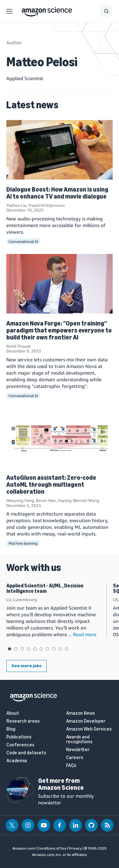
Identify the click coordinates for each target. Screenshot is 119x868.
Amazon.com (24, 848)
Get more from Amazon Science (61, 784)
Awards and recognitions (79, 739)
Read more (85, 634)
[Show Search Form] (106, 11)
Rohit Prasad (18, 346)
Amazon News (80, 713)
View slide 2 (16, 649)
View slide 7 (48, 649)
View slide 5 (35, 649)
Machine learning (23, 543)
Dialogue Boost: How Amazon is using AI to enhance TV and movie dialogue (57, 193)
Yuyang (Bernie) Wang (79, 500)
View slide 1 (10, 649)
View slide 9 (60, 649)
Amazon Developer (86, 721)
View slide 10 (67, 649)
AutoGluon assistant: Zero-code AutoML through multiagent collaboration (51, 485)
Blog (11, 729)
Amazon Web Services (89, 729)
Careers (75, 758)
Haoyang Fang (20, 500)
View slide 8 (54, 649)
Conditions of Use (52, 848)
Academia (17, 761)
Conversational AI (23, 241)
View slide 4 (29, 649)
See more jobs (26, 666)
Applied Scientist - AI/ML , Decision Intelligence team (45, 589)
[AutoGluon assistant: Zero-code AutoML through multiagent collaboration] (60, 438)
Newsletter (78, 750)
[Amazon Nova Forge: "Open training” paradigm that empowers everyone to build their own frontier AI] (60, 284)
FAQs (71, 766)
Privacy (75, 848)
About (13, 713)
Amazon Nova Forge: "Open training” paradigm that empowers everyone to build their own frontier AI (59, 330)
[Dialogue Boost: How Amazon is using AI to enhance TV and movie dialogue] (60, 150)
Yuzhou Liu (16, 205)
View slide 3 (22, 649)
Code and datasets (26, 753)
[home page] (47, 10)
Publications (19, 737)
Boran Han (46, 500)
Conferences (20, 745)
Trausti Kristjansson (46, 205)
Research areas (23, 721)
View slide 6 (41, 649)
